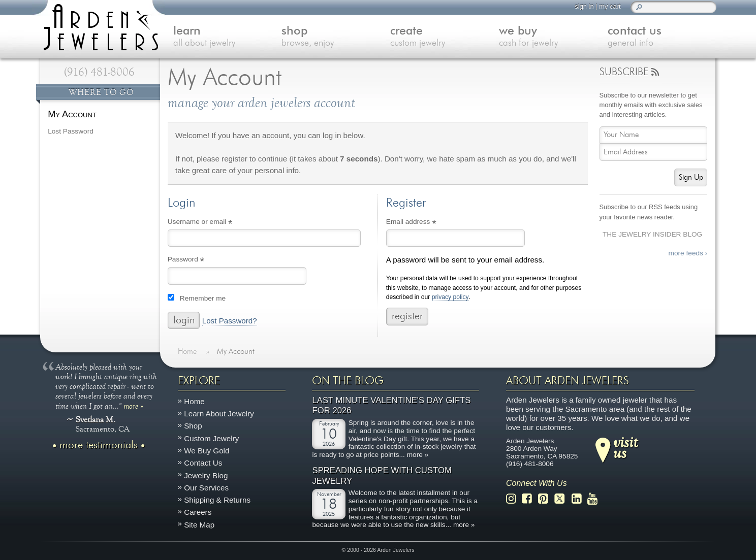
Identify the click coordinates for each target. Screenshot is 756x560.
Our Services (206, 488)
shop (336, 37)
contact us (662, 37)
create (445, 37)
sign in (584, 6)
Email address (425, 223)
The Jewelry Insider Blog (652, 234)
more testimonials (99, 445)
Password (200, 260)
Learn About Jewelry (219, 414)
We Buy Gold (207, 451)
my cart (610, 6)
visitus (625, 447)
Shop (193, 426)
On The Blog (348, 381)
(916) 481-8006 (99, 72)
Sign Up (691, 177)
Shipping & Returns (217, 500)
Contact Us (203, 463)
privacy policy (450, 297)
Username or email (214, 223)
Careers (198, 512)
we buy (553, 37)
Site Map (199, 524)
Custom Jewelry (211, 438)
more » (133, 406)
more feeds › (688, 253)
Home (194, 401)
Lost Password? (230, 321)
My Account (72, 114)
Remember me (203, 298)
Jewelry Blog (206, 475)
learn (228, 37)
